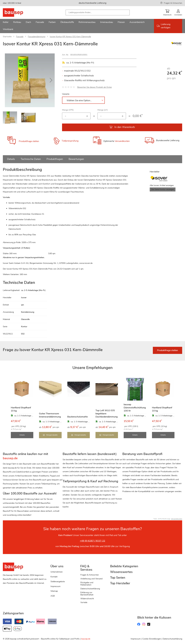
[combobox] (98, 13)
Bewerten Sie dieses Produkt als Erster (95, 87)
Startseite (7, 37)
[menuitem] (6, 22)
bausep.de (86, 639)
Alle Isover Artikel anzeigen (162, 185)
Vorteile (84, 602)
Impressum (55, 586)
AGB (53, 596)
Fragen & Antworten (173, 3)
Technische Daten (31, 159)
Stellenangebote (58, 582)
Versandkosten (122, 141)
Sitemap (54, 591)
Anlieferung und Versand (91, 579)
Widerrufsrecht (87, 599)
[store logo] (17, 13)
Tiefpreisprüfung (70, 141)
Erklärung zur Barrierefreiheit (87, 594)
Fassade (20, 37)
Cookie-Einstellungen (152, 639)
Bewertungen (76, 159)
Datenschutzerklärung (90, 589)
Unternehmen (57, 572)
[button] (51, 80)
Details (11, 159)
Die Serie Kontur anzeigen (163, 189)
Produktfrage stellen (29, 141)
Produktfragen (55, 159)
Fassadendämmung (37, 37)
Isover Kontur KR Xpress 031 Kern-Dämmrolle (70, 37)
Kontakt (54, 577)
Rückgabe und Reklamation (87, 584)
